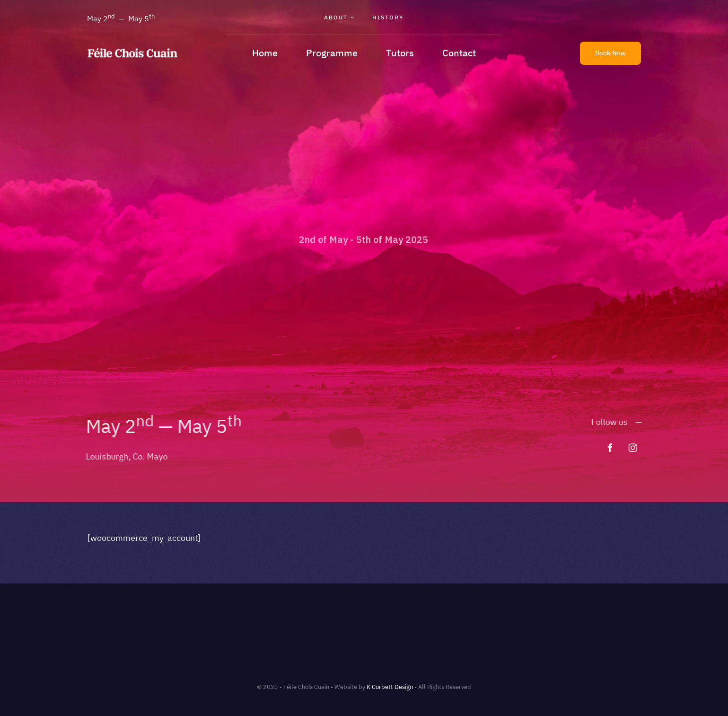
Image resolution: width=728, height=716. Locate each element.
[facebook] (614, 448)
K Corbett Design (390, 687)
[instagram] (636, 448)
